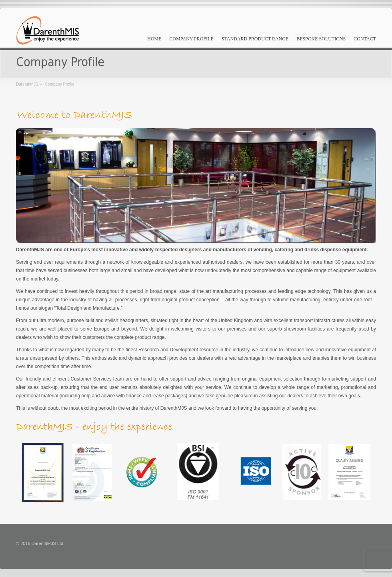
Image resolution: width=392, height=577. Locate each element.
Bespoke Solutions (321, 39)
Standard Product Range (255, 39)
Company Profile (192, 39)
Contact (365, 39)
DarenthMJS (27, 84)
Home (154, 39)
